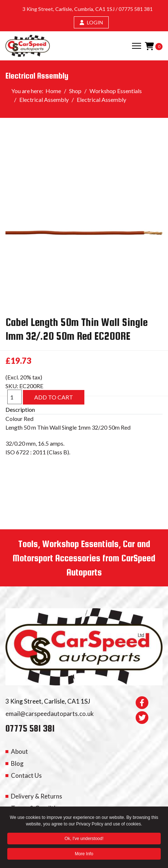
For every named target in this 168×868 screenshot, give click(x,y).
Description (20, 409)
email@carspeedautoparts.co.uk (50, 714)
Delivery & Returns (37, 796)
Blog (17, 763)
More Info (84, 855)
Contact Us (26, 775)
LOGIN (91, 22)
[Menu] (137, 46)
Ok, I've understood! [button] (84, 839)
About (19, 751)
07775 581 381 (136, 9)
